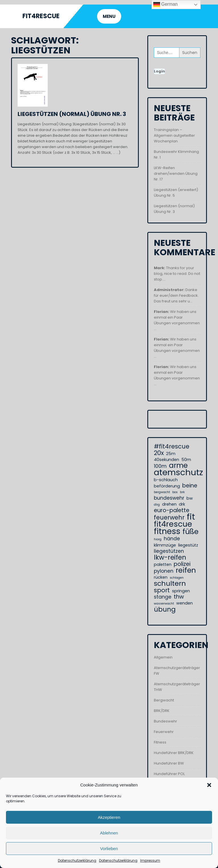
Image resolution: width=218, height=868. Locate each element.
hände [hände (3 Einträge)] (172, 539)
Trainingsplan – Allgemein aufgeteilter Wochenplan (174, 135)
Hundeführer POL (169, 774)
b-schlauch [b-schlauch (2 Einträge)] (166, 480)
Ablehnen (109, 833)
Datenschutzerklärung (77, 860)
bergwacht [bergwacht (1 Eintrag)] (162, 492)
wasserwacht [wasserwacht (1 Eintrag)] (164, 604)
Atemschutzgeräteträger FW (177, 671)
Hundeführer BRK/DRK (174, 753)
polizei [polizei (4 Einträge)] (182, 564)
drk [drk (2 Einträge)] (182, 504)
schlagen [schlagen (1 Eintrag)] (177, 578)
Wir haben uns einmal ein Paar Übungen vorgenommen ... (177, 320)
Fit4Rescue (41, 16)
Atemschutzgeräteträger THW (177, 687)
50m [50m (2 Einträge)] (186, 460)
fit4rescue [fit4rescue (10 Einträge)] (173, 524)
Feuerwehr (164, 732)
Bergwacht (164, 700)
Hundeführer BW (169, 763)
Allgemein (163, 657)
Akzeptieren (109, 817)
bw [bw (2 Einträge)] (190, 498)
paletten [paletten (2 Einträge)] (163, 564)
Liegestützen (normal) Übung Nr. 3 (72, 114)
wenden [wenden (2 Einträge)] (185, 603)
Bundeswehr (165, 721)
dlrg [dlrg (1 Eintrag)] (157, 505)
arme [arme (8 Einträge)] (178, 466)
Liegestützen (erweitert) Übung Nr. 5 (176, 193)
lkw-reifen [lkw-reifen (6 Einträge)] (170, 557)
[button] (209, 785)
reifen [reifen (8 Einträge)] (186, 570)
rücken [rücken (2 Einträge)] (161, 577)
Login (159, 71)
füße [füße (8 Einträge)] (190, 532)
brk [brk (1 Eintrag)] (182, 492)
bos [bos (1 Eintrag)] (175, 492)
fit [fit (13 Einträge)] (191, 517)
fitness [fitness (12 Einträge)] (167, 531)
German (165, 5)
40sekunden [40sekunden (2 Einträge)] (166, 460)
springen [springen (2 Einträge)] (181, 591)
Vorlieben (109, 849)
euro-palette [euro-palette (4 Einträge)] (172, 510)
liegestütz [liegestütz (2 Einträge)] (188, 545)
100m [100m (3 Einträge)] (160, 466)
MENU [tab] (109, 16)
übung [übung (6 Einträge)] (165, 609)
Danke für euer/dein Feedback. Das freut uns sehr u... (176, 295)
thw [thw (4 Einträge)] (179, 597)
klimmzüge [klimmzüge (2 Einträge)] (165, 545)
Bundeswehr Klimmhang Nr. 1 (176, 154)
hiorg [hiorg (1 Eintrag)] (158, 539)
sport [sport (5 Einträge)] (162, 590)
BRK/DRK (162, 711)
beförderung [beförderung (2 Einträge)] (167, 486)
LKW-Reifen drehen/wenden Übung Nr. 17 (176, 174)
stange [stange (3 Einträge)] (163, 597)
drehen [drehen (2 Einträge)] (169, 504)
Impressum (150, 860)
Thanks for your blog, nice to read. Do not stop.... (177, 274)
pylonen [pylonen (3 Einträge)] (164, 571)
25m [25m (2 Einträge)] (171, 454)
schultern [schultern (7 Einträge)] (170, 583)
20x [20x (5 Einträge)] (159, 453)
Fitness (160, 742)
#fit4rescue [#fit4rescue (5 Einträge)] (172, 447)
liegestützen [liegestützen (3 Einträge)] (169, 551)
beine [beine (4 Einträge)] (190, 486)
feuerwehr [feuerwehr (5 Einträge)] (169, 518)
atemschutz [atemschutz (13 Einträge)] (178, 472)
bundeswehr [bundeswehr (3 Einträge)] (169, 498)
